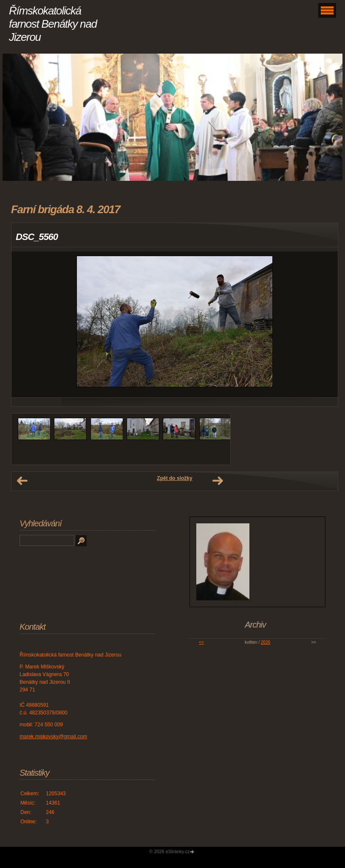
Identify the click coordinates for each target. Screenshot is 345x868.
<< (201, 642)
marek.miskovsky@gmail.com (53, 737)
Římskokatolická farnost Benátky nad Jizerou (53, 24)
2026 (266, 642)
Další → (218, 481)
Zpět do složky (174, 478)
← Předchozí (22, 481)
